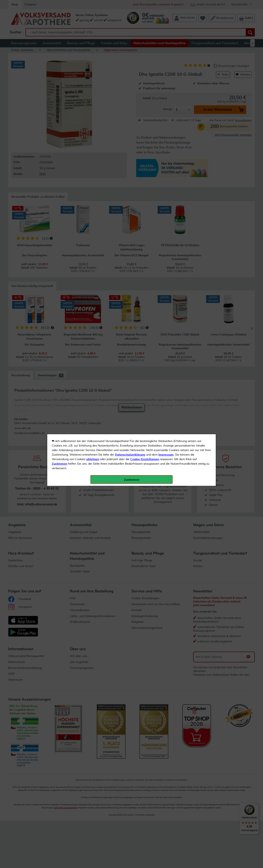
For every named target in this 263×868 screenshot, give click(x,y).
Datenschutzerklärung (130, 92)
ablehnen (93, 97)
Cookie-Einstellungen (145, 97)
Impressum (166, 92)
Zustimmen (59, 101)
